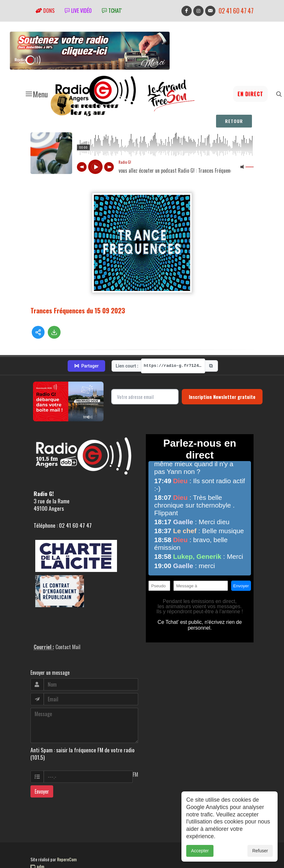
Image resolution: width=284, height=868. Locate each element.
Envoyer (42, 791)
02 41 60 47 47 (236, 11)
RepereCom (67, 859)
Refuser (260, 851)
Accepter (200, 851)
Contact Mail (68, 647)
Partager (86, 366)
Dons (45, 11)
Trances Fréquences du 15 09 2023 (78, 310)
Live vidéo (78, 11)
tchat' (112, 11)
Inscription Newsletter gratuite (222, 397)
